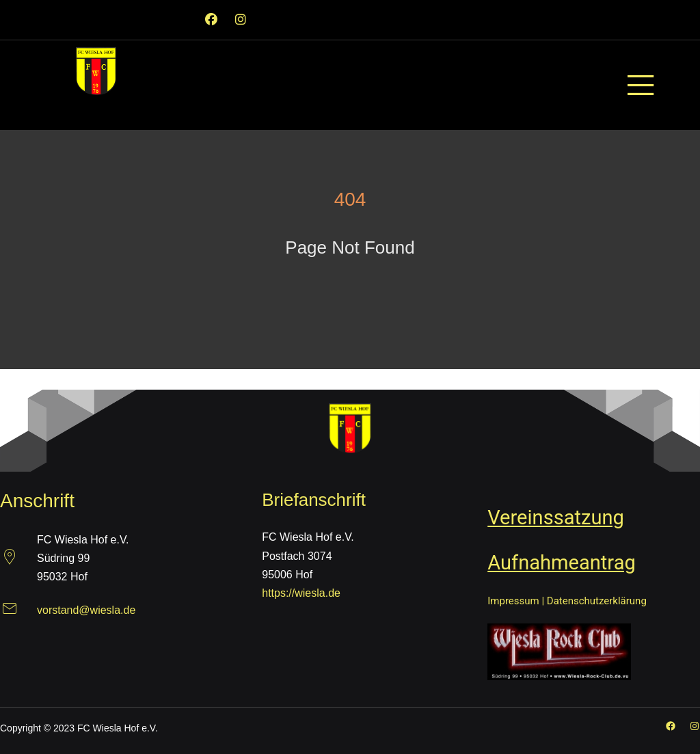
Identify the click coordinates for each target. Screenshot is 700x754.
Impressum (513, 601)
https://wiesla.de (301, 593)
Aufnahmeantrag (562, 563)
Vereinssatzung (556, 517)
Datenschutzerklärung (597, 601)
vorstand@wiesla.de (86, 610)
